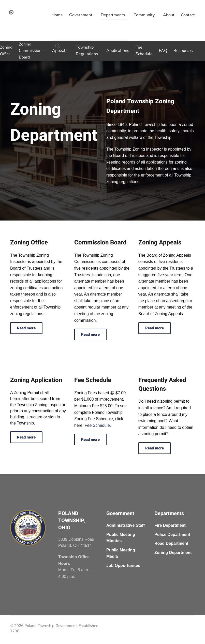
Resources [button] (183, 51)
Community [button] (144, 15)
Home (57, 15)
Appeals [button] (60, 51)
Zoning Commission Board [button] (32, 51)
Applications (118, 51)
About (169, 15)
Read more (26, 328)
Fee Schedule (144, 51)
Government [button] (81, 15)
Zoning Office (6, 51)
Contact (188, 15)
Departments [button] (113, 15)
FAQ (163, 51)
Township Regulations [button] (87, 51)
